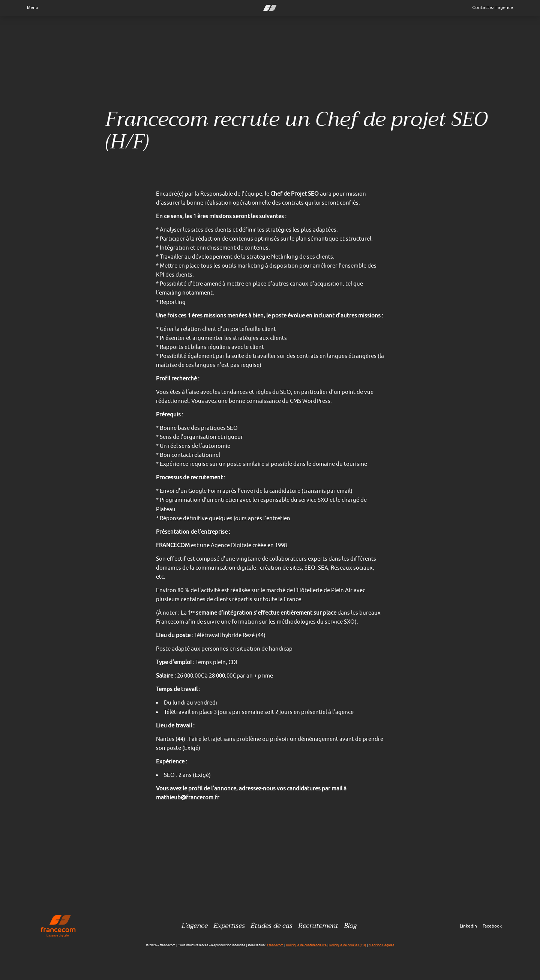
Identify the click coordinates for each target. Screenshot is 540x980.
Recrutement (318, 926)
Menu (30, 8)
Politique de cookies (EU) (348, 945)
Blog (350, 926)
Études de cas (271, 926)
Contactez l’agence (493, 8)
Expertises (229, 926)
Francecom (275, 945)
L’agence (195, 926)
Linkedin (468, 926)
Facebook (492, 926)
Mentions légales (381, 945)
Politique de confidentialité (306, 945)
